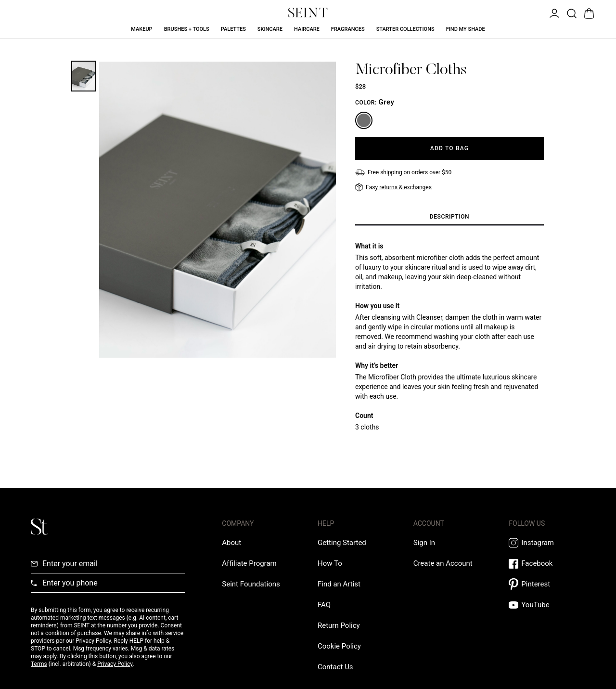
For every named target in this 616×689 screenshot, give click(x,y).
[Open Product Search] (571, 13)
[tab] (449, 217)
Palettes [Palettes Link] (233, 29)
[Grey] (364, 120)
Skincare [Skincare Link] (270, 29)
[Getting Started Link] (342, 543)
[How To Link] (330, 563)
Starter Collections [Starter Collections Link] (405, 29)
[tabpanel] (449, 337)
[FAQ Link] (324, 605)
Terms (39, 664)
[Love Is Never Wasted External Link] (251, 584)
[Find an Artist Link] (339, 584)
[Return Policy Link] (339, 625)
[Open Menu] (553, 13)
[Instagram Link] (547, 543)
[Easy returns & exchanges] (393, 187)
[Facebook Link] (547, 564)
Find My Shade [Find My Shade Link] (466, 29)
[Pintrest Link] (547, 584)
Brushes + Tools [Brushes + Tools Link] (187, 29)
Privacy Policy (115, 664)
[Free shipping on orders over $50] (403, 172)
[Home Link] (308, 13)
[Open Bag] (588, 13)
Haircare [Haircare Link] (307, 29)
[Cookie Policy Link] (339, 646)
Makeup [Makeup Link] (141, 29)
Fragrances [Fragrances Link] (348, 29)
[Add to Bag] (449, 148)
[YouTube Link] (547, 605)
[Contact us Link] (335, 667)
